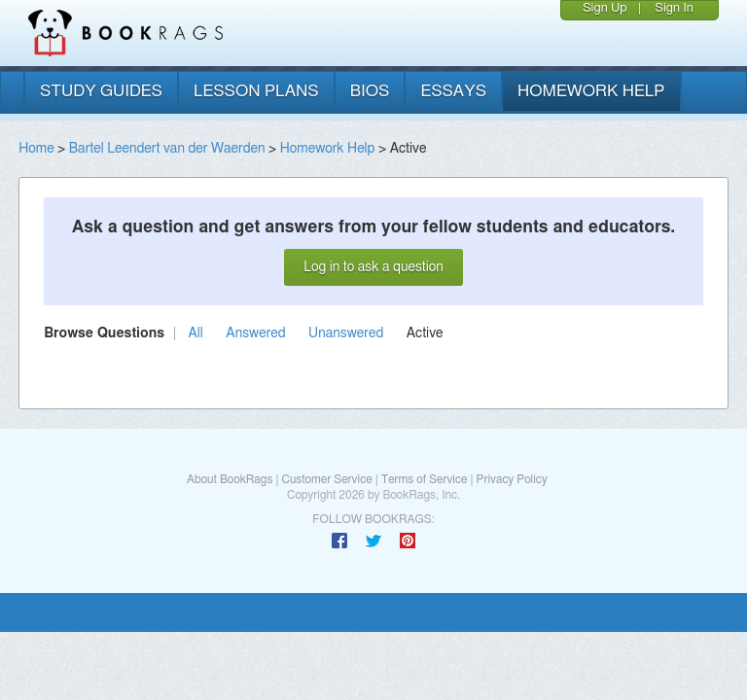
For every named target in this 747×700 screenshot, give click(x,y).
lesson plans (256, 91)
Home (36, 149)
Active (425, 333)
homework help (591, 91)
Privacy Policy (512, 479)
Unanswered (346, 333)
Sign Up (605, 8)
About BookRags (230, 479)
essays (453, 91)
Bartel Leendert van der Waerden (167, 149)
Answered (255, 333)
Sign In (674, 8)
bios (370, 91)
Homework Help (328, 149)
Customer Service (326, 479)
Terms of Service (425, 479)
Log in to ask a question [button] (373, 267)
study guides (101, 91)
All (196, 333)
